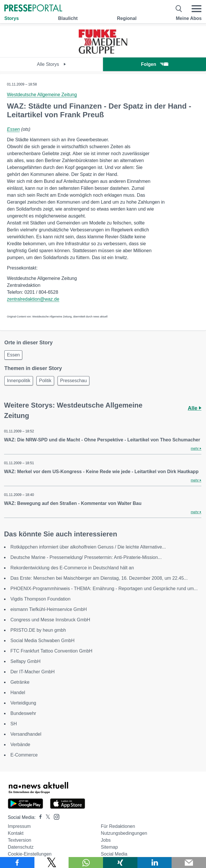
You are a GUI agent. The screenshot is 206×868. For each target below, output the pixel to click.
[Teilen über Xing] (120, 863)
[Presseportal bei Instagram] (55, 816)
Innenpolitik (19, 381)
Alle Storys (52, 64)
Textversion (20, 840)
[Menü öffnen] (196, 9)
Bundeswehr (23, 713)
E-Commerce (24, 755)
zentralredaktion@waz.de (33, 299)
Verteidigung (23, 703)
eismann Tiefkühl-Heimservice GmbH (49, 609)
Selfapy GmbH (25, 661)
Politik (45, 381)
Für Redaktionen (118, 826)
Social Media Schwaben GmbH (42, 641)
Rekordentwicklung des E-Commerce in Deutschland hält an (72, 568)
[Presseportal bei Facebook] (39, 817)
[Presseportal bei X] (46, 817)
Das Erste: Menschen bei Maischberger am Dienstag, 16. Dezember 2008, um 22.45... (99, 578)
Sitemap (110, 847)
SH (14, 724)
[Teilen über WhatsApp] (86, 863)
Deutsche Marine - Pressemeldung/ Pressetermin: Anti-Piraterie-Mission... (86, 557)
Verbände (20, 745)
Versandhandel (26, 734)
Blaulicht (68, 18)
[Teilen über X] (52, 863)
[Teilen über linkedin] (155, 863)
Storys (12, 18)
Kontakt (16, 833)
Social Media (114, 854)
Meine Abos (189, 18)
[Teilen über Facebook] (17, 863)
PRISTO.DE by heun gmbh (38, 630)
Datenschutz (21, 847)
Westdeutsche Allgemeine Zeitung (42, 95)
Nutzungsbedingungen (124, 833)
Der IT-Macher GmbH (33, 672)
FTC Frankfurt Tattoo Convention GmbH (51, 651)
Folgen (154, 64)
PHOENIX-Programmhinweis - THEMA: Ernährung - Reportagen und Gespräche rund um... (104, 589)
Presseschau (74, 381)
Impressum (19, 826)
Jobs (106, 840)
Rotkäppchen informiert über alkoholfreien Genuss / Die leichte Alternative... (88, 547)
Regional (127, 18)
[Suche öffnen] (179, 9)
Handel (18, 693)
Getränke (20, 682)
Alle (195, 408)
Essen (13, 129)
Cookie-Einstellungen (30, 854)
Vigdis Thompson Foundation (41, 599)
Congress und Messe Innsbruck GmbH (50, 620)
